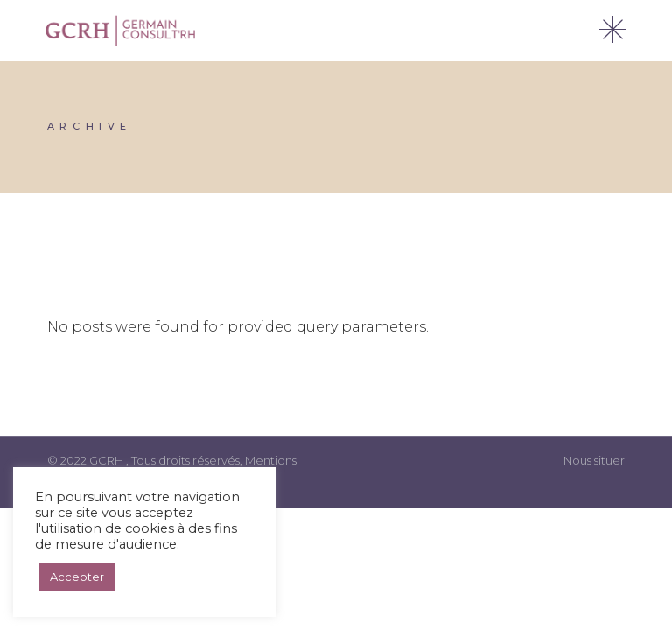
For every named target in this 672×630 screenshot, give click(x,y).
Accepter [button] (77, 577)
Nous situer (594, 460)
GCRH (108, 460)
